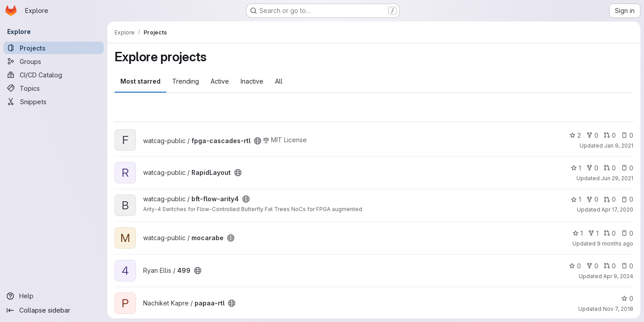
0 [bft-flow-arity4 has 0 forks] (592, 199)
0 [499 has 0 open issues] (627, 266)
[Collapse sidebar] (54, 310)
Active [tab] (220, 81)
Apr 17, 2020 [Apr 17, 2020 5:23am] (617, 210)
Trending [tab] (186, 81)
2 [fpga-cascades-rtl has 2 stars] (575, 135)
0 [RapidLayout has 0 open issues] (627, 168)
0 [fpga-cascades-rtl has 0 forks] (592, 135)
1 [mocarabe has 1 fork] (593, 233)
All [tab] (279, 81)
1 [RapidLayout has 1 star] (576, 168)
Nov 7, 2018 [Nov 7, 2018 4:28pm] (618, 309)
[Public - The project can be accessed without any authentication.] (258, 141)
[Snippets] (54, 102)
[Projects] (54, 48)
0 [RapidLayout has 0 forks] (592, 168)
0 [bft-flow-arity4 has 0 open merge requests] (610, 199)
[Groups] (54, 61)
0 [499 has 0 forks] (592, 266)
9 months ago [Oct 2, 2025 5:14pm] (615, 244)
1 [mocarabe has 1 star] (578, 233)
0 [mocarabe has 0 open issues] (627, 233)
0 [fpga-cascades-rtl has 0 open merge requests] (610, 135)
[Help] (54, 296)
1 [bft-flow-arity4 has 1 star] (576, 199)
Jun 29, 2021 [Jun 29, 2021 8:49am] (617, 178)
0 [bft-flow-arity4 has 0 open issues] (627, 199)
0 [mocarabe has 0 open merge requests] (610, 233)
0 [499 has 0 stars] (575, 266)
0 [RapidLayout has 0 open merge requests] (610, 168)
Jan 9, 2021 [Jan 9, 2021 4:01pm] (619, 146)
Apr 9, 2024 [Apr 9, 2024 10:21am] (618, 276)
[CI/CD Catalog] (54, 75)
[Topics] (54, 88)
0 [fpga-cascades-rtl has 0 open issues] (627, 135)
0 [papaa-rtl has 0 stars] (627, 299)
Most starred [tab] (140, 81)
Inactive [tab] (252, 81)
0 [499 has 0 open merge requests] (610, 266)
